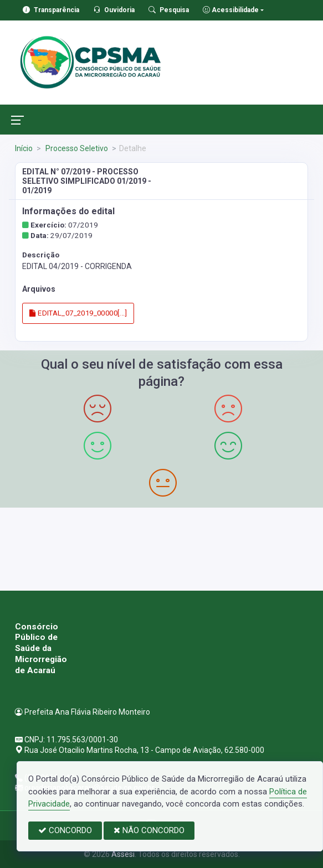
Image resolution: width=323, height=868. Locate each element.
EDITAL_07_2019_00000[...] (78, 313)
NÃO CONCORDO (149, 830)
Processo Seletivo (76, 148)
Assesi (123, 854)
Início (24, 148)
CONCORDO (65, 830)
